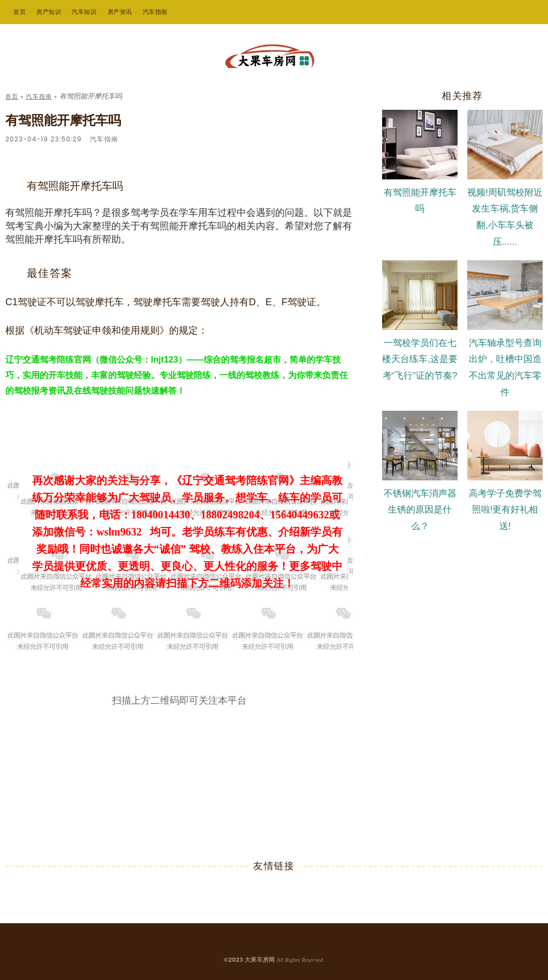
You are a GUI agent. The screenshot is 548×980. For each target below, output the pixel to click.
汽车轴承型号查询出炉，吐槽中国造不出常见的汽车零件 (505, 368)
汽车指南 (155, 12)
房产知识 (49, 12)
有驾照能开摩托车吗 (420, 201)
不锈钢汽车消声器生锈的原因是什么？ (420, 510)
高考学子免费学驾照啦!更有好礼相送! (505, 510)
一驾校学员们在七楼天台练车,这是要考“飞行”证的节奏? (420, 360)
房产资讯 (120, 12)
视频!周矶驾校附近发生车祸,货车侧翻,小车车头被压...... (505, 217)
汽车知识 (84, 12)
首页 (20, 12)
